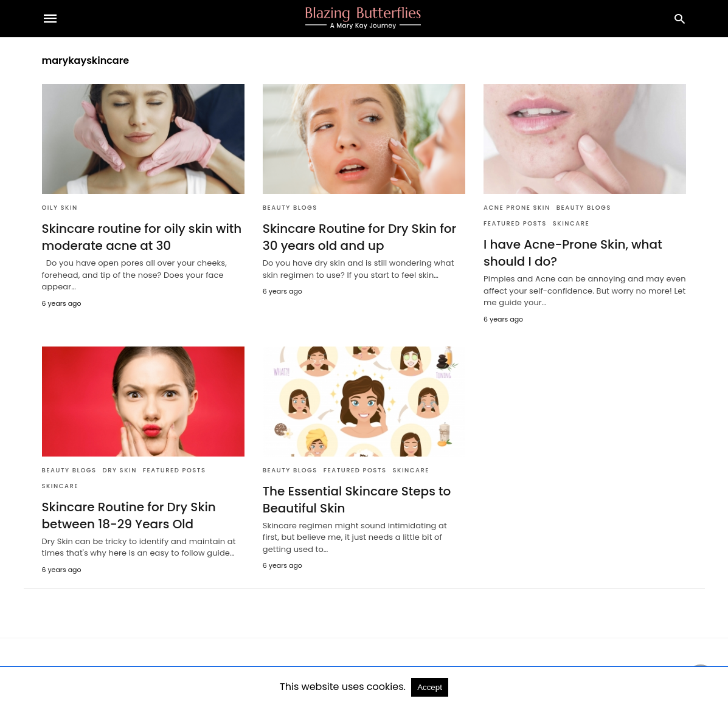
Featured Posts (515, 223)
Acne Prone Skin (517, 208)
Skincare (571, 223)
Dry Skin (120, 470)
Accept (430, 687)
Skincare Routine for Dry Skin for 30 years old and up (360, 237)
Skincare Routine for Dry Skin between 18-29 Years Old (129, 516)
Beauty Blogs (290, 208)
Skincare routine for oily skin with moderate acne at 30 (142, 237)
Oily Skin (60, 208)
